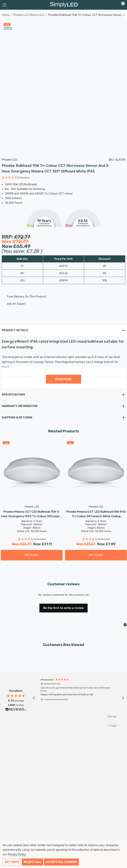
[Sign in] (114, 5)
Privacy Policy (17, 854)
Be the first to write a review (64, 608)
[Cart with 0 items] (121, 5)
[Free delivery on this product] (60, 297)
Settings (12, 862)
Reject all (32, 862)
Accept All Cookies (61, 862)
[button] (16, 178)
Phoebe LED (10, 160)
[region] (78, 698)
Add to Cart (32, 555)
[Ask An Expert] (60, 304)
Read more (64, 379)
